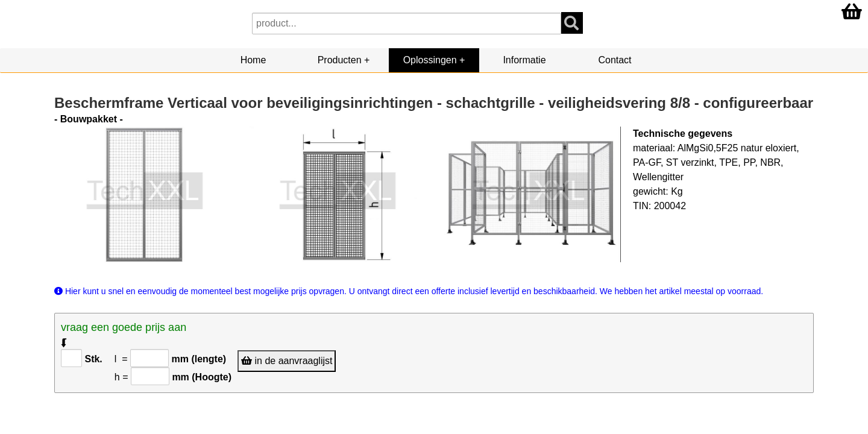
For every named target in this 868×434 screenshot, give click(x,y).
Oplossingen (430, 60)
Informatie (524, 60)
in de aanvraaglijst (287, 361)
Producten (340, 60)
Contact (615, 60)
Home (253, 60)
